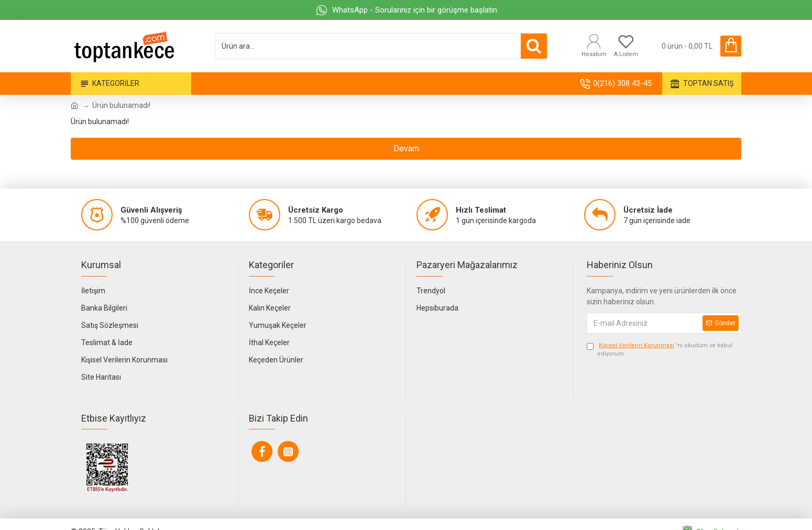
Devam (406, 148)
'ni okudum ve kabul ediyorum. (660, 350)
